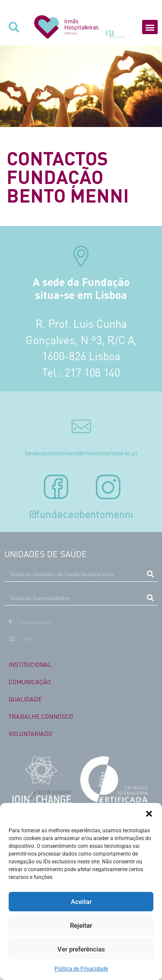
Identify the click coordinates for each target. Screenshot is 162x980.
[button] (149, 814)
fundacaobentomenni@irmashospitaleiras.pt (81, 453)
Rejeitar (81, 926)
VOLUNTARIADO (30, 733)
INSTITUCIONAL (30, 664)
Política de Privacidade (81, 969)
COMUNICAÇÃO (30, 682)
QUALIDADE (25, 699)
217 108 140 (92, 372)
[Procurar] (150, 574)
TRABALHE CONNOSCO (41, 716)
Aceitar (81, 902)
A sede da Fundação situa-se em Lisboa (81, 288)
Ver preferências (81, 949)
